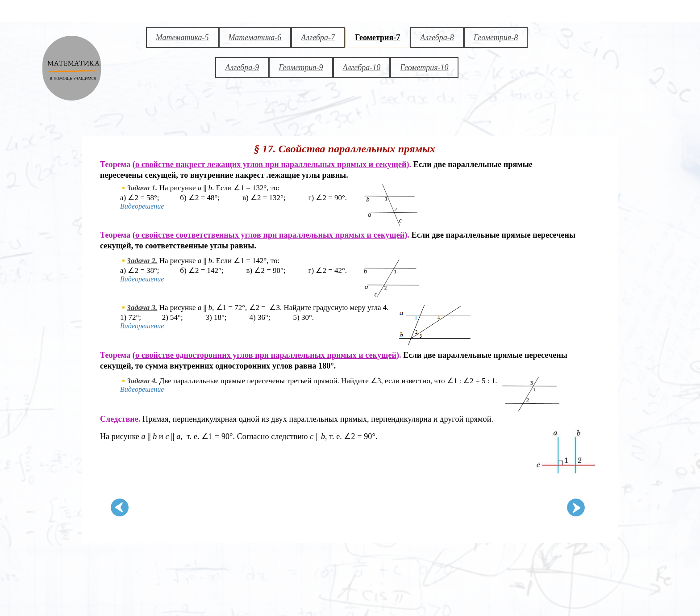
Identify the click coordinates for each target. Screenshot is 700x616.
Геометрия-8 (496, 38)
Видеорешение (142, 206)
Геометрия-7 (377, 38)
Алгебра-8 (437, 38)
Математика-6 (255, 38)
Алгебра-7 (318, 38)
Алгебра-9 (242, 67)
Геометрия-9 (301, 67)
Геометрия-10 (424, 67)
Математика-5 (182, 38)
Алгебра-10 (362, 67)
